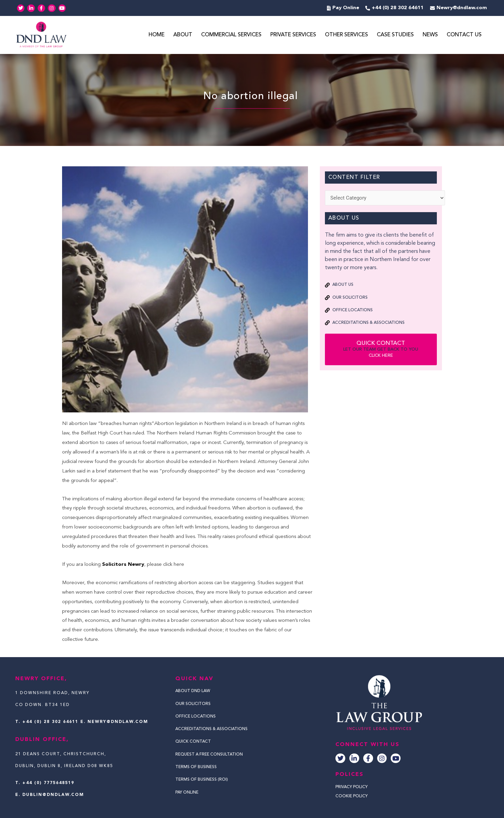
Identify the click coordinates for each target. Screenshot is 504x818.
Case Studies (395, 35)
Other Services (346, 35)
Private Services (293, 35)
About (183, 35)
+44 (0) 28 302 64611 (50, 722)
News (430, 35)
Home (157, 35)
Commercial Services (231, 35)
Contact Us (464, 35)
